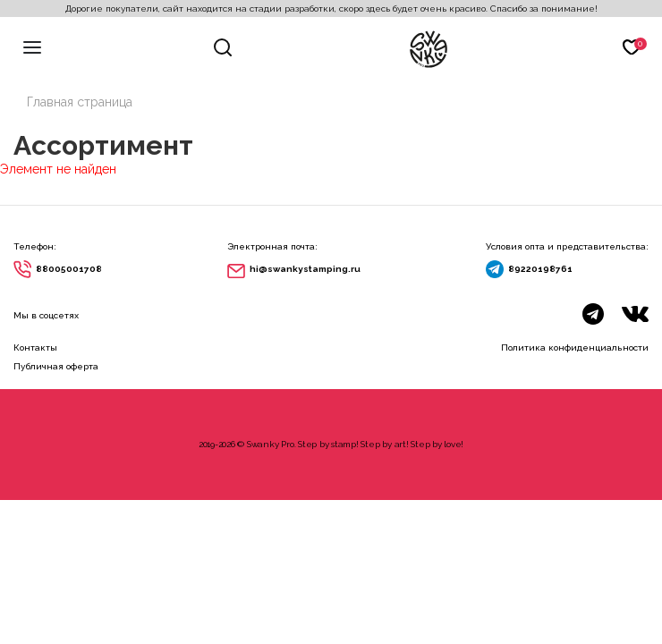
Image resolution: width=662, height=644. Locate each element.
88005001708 (69, 269)
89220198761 (540, 269)
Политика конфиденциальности (575, 347)
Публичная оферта (56, 366)
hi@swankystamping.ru (305, 269)
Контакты (35, 347)
